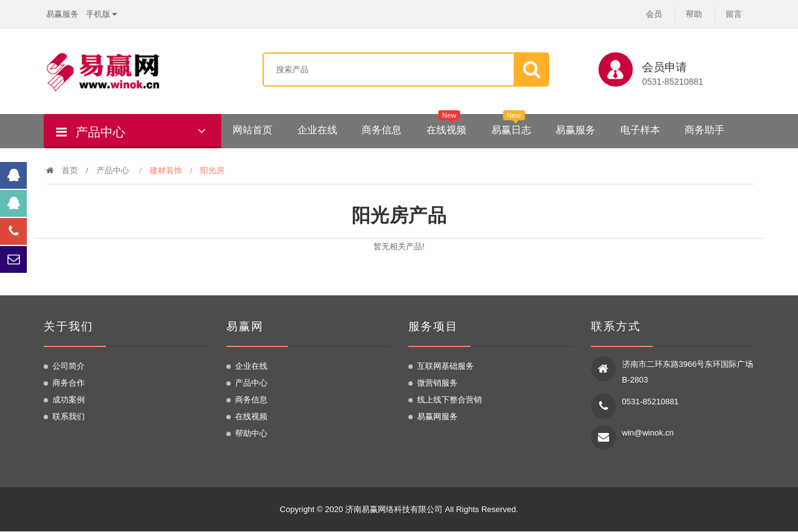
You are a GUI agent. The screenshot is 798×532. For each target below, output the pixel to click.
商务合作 (69, 383)
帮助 (694, 14)
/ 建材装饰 (165, 170)
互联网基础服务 (445, 367)
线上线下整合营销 (449, 400)
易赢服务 (62, 14)
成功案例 (69, 400)
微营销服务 (437, 383)
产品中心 (113, 170)
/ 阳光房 (212, 170)
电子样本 (640, 130)
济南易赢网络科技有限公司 (394, 510)
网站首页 (252, 130)
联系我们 (69, 417)
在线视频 (446, 126)
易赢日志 (511, 126)
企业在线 (317, 130)
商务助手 (704, 130)
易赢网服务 (437, 417)
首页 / (71, 170)
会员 (654, 14)
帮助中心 (251, 434)
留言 (734, 14)
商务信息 (382, 130)
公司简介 (69, 367)
